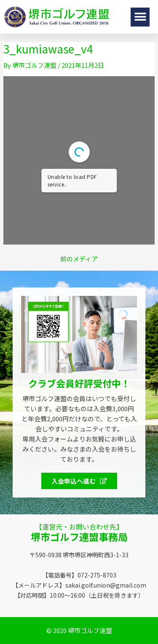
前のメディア (79, 259)
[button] (140, 17)
